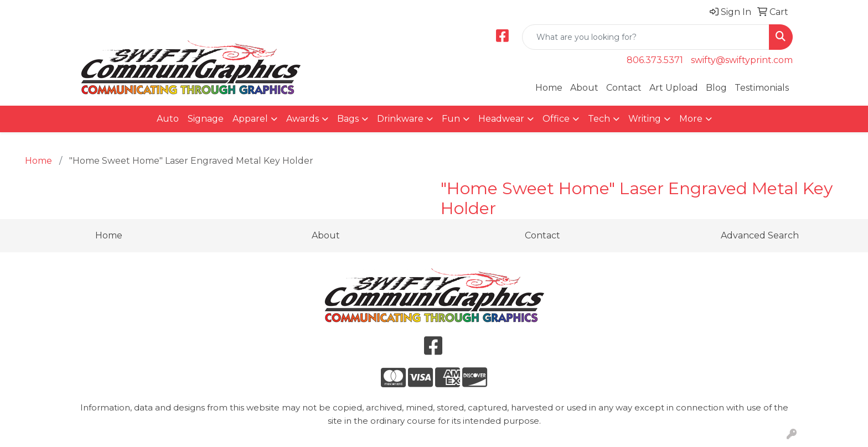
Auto (168, 119)
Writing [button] (645, 119)
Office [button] (556, 119)
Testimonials (762, 88)
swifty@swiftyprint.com (742, 60)
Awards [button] (303, 119)
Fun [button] (451, 119)
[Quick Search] (646, 37)
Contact (624, 88)
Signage (206, 119)
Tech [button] (599, 119)
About (584, 88)
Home (549, 88)
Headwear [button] (501, 119)
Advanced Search (760, 235)
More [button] (691, 119)
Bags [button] (348, 119)
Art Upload (674, 88)
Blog (716, 88)
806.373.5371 (655, 60)
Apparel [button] (250, 119)
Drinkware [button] (400, 119)
